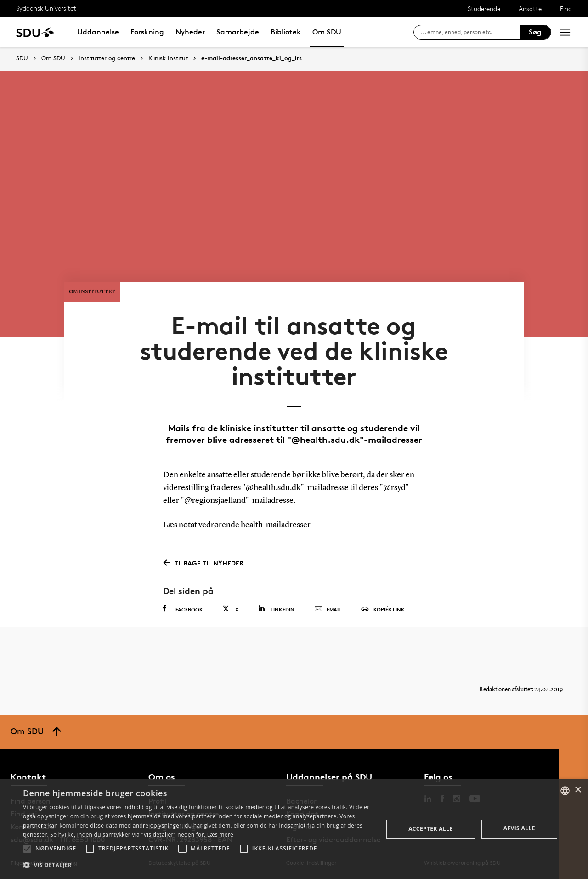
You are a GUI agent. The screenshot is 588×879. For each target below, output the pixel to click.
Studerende (484, 9)
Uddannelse (98, 32)
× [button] (578, 790)
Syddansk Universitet (46, 8)
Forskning (147, 32)
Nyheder (190, 32)
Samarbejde (238, 32)
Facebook (183, 609)
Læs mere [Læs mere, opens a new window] (220, 835)
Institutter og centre (107, 58)
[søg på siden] (470, 32)
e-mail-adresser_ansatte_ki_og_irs (252, 58)
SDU (22, 58)
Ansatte (530, 9)
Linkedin (276, 609)
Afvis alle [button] (519, 828)
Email (328, 610)
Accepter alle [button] (430, 829)
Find (566, 9)
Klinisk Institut (168, 58)
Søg (535, 32)
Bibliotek (286, 32)
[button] (27, 849)
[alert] (294, 829)
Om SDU (327, 32)
